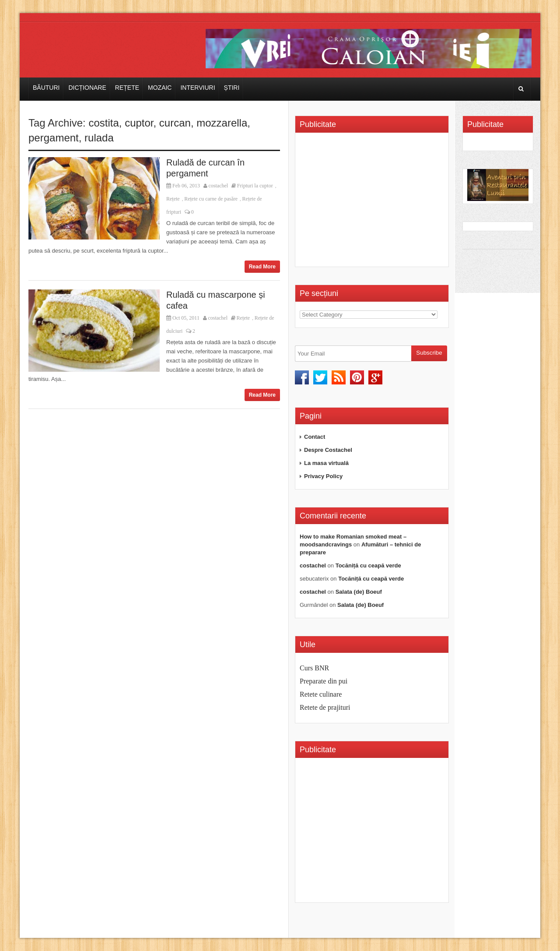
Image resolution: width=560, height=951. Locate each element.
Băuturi (46, 88)
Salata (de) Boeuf (359, 592)
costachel (219, 186)
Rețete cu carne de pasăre (211, 199)
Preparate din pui (324, 681)
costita (103, 123)
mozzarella (222, 123)
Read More (262, 267)
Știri (232, 88)
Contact (315, 437)
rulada (99, 138)
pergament (54, 138)
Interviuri (198, 88)
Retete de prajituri (325, 707)
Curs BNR (314, 668)
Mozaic (160, 88)
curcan (175, 123)
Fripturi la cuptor (255, 186)
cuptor (139, 123)
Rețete (127, 88)
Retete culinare (321, 694)
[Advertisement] (373, 203)
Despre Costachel (328, 450)
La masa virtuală (326, 463)
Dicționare (87, 88)
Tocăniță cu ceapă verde (368, 565)
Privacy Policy (323, 476)
